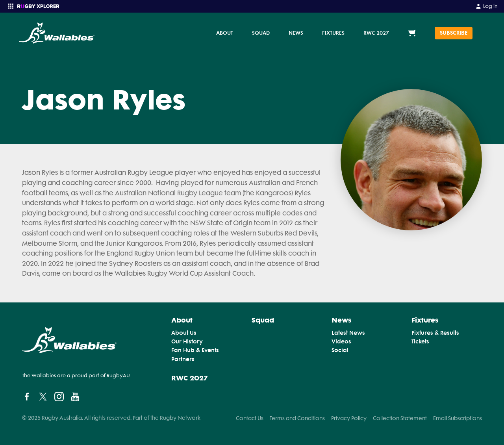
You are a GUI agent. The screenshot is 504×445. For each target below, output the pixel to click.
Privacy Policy (349, 418)
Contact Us (250, 418)
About (225, 33)
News (296, 33)
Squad (261, 33)
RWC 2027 (376, 33)
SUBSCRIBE (454, 33)
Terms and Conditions (297, 418)
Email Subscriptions (458, 418)
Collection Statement (400, 418)
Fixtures (333, 33)
